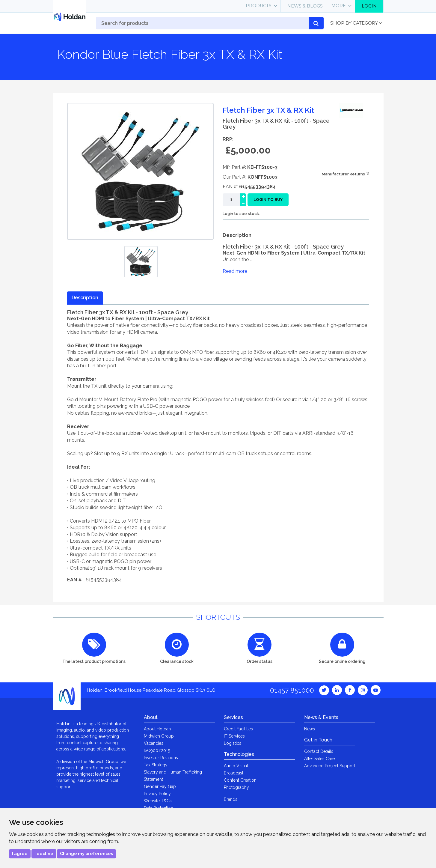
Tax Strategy (156, 765)
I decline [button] (44, 854)
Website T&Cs (158, 801)
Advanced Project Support (330, 766)
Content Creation (240, 780)
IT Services (234, 736)
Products (259, 6)
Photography (236, 787)
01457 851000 (292, 690)
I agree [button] (20, 854)
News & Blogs (305, 6)
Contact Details (319, 751)
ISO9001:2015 (157, 750)
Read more (235, 271)
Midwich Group (159, 736)
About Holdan (157, 729)
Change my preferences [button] (86, 854)
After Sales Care (319, 759)
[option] (141, 262)
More (339, 6)
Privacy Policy (157, 794)
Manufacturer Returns (346, 174)
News (310, 729)
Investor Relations (161, 758)
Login (369, 6)
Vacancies (154, 743)
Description (85, 298)
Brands (231, 799)
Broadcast (234, 773)
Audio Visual (236, 766)
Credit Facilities (238, 729)
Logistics (233, 743)
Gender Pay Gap (160, 786)
